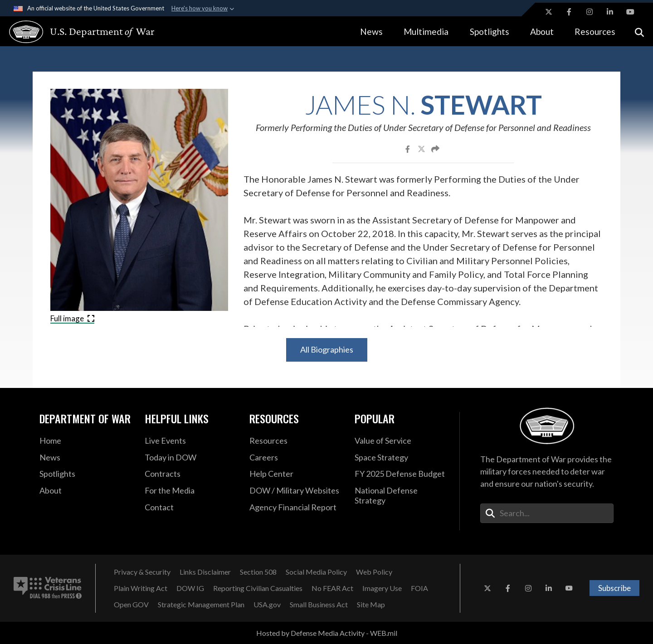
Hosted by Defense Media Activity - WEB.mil (327, 633)
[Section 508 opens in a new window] (258, 572)
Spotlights (490, 31)
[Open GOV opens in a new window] (131, 605)
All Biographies (327, 349)
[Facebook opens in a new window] (569, 12)
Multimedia (426, 31)
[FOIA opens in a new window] (419, 588)
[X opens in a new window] (549, 12)
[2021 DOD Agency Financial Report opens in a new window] (295, 508)
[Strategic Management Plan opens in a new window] (201, 605)
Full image (72, 318)
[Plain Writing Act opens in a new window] (141, 588)
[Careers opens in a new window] (295, 458)
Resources (595, 31)
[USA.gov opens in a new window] (267, 605)
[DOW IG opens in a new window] (190, 588)
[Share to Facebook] (408, 149)
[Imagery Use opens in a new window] (382, 588)
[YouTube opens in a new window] (630, 12)
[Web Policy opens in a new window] (374, 572)
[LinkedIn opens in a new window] (610, 12)
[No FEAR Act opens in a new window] (332, 588)
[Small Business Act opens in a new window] (319, 605)
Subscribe (614, 588)
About (542, 31)
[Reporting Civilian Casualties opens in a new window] (258, 588)
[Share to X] (422, 149)
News (371, 31)
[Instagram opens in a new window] (590, 12)
